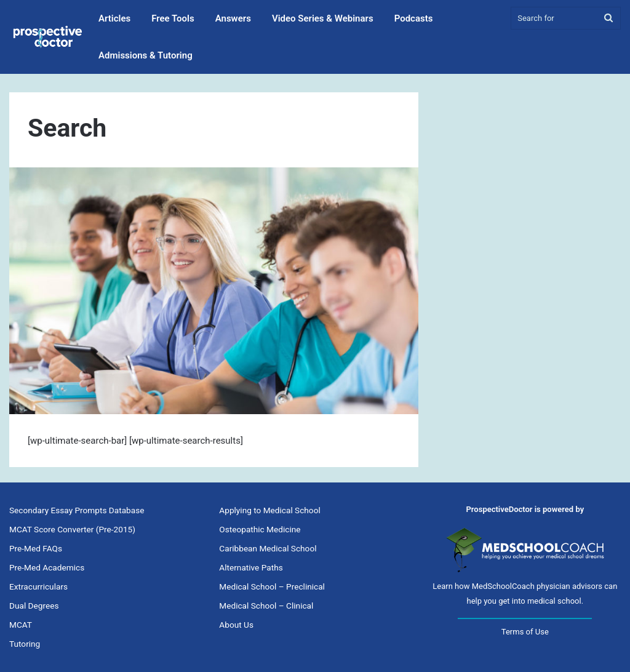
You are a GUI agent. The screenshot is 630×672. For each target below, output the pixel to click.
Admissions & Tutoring (146, 55)
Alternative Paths (251, 567)
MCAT (21, 625)
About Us (236, 625)
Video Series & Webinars (323, 18)
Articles (114, 18)
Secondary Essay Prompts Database (77, 510)
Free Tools (173, 18)
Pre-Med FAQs (36, 548)
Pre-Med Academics (47, 567)
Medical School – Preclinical (272, 586)
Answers (233, 18)
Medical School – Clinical (266, 606)
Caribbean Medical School (268, 548)
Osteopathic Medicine (260, 529)
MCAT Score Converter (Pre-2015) (72, 529)
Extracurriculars (38, 586)
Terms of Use (525, 632)
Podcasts (414, 18)
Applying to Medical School (269, 510)
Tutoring (25, 644)
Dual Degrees (34, 606)
